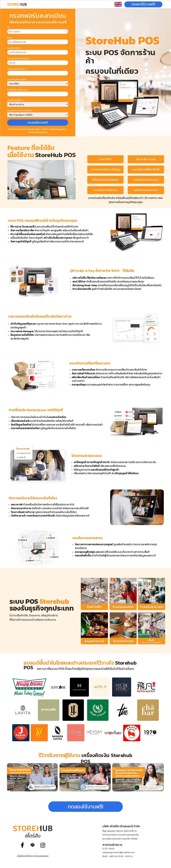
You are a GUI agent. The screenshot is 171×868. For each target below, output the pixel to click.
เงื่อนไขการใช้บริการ (25, 856)
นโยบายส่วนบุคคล (41, 856)
